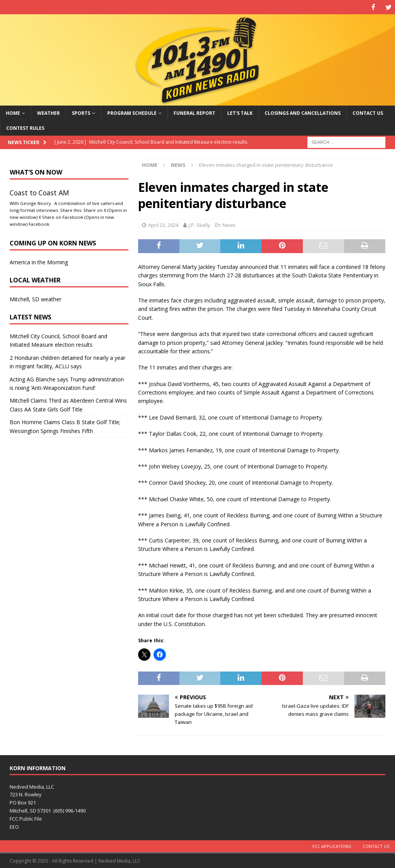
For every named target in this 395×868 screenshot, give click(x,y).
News (229, 224)
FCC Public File (26, 818)
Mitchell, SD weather (35, 298)
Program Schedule (132, 112)
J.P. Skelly (199, 224)
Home (13, 112)
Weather (48, 112)
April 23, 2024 (163, 224)
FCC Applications (332, 845)
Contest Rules (25, 127)
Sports (81, 112)
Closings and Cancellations (303, 112)
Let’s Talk (240, 112)
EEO (14, 826)
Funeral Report (194, 112)
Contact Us (368, 112)
